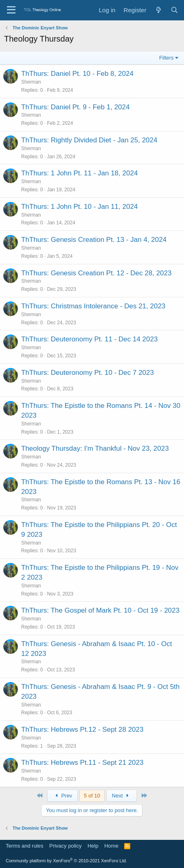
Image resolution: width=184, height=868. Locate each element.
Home (111, 846)
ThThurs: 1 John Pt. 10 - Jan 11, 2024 (79, 207)
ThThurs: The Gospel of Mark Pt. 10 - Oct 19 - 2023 (100, 610)
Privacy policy (65, 846)
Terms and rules (24, 846)
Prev (62, 796)
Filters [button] (166, 58)
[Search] (174, 10)
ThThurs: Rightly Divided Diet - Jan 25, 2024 (89, 140)
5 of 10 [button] (92, 796)
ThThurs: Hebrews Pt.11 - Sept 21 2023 (82, 763)
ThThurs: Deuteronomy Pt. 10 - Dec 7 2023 (88, 373)
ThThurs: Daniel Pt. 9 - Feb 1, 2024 (75, 107)
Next (122, 796)
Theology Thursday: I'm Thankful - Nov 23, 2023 (95, 448)
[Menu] (11, 10)
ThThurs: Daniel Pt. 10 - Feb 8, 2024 (77, 74)
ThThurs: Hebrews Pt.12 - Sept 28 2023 (82, 730)
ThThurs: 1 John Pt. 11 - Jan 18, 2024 (79, 173)
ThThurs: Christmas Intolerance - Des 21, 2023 (93, 306)
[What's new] (158, 10)
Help (93, 846)
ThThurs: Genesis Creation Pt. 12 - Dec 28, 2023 (96, 273)
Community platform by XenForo (66, 861)
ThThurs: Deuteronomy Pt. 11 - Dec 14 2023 (89, 339)
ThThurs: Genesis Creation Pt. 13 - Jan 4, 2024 (94, 240)
